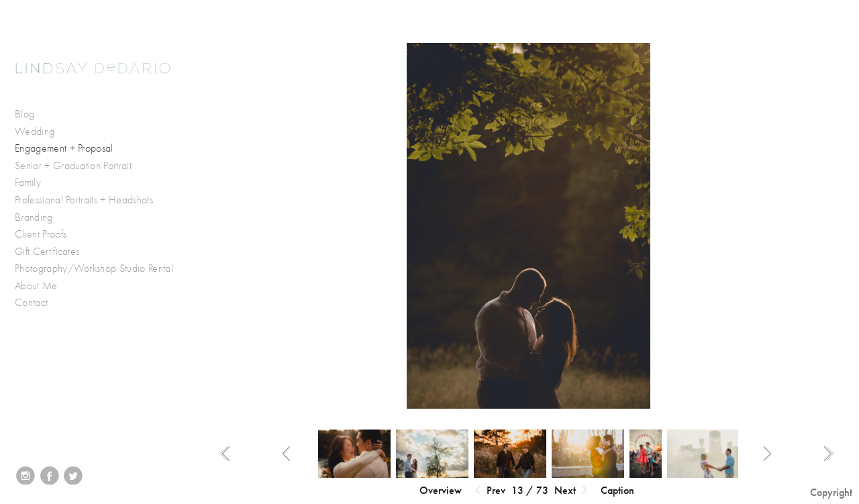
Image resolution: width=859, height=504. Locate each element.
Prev (489, 491)
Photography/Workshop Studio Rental (94, 268)
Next (572, 491)
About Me (36, 286)
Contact (31, 303)
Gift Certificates (47, 252)
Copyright (831, 492)
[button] (441, 491)
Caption (617, 490)
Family (28, 183)
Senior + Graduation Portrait (73, 166)
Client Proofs (41, 234)
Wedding (42, 132)
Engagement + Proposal (64, 148)
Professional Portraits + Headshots (84, 200)
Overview (441, 490)
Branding (34, 217)
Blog (24, 114)
